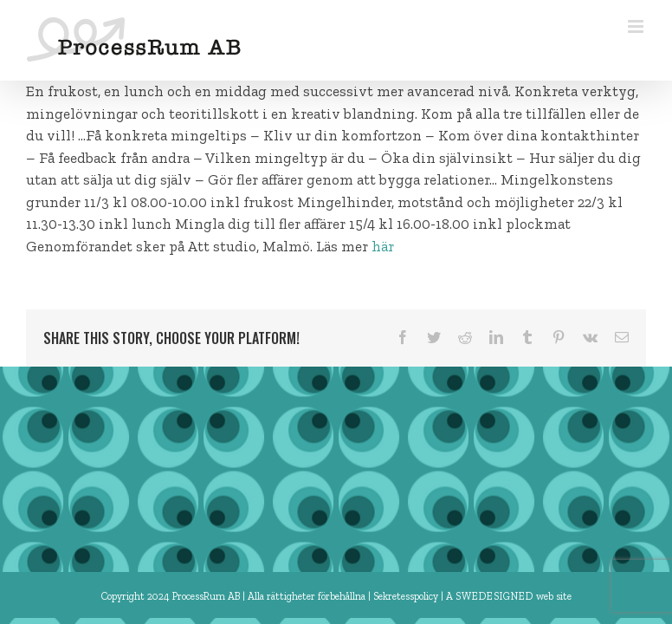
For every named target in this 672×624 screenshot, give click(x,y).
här (383, 246)
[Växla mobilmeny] (637, 26)
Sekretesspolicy (407, 596)
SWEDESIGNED (494, 596)
